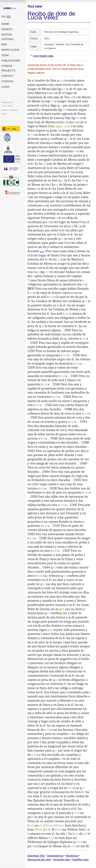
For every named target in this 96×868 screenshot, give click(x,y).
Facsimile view (61, 860)
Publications (11, 61)
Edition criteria (7, 37)
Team (5, 55)
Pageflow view (80, 860)
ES (9, 17)
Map (4, 44)
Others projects (8, 68)
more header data (43, 56)
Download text (55, 856)
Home (5, 24)
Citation (7, 81)
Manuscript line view (39, 860)
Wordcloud (72, 856)
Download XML (36, 856)
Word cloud (10, 50)
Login (6, 87)
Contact (8, 76)
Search (7, 29)
